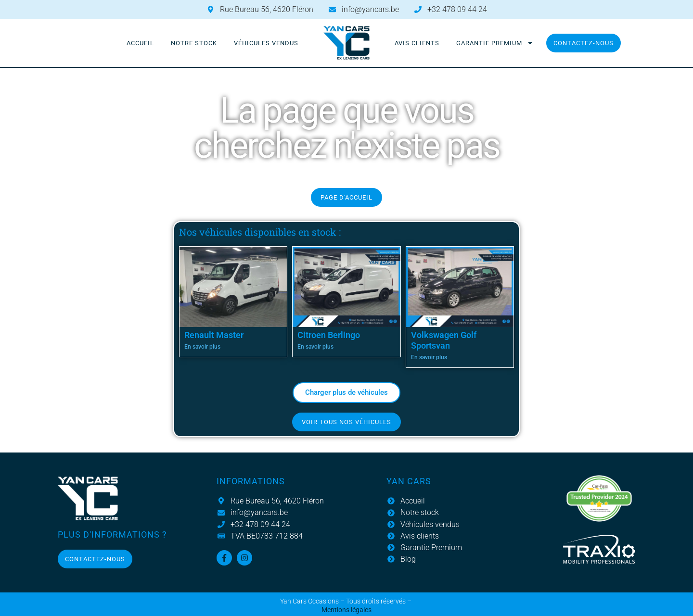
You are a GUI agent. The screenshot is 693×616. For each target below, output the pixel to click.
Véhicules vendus (266, 43)
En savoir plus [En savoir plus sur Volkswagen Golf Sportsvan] (429, 357)
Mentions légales (346, 610)
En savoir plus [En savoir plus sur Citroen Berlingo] (315, 347)
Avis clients (417, 43)
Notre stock (194, 43)
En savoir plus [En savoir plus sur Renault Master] (202, 347)
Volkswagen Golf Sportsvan (444, 340)
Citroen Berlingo (329, 335)
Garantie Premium (495, 43)
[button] (346, 393)
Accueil (140, 43)
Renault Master (214, 335)
